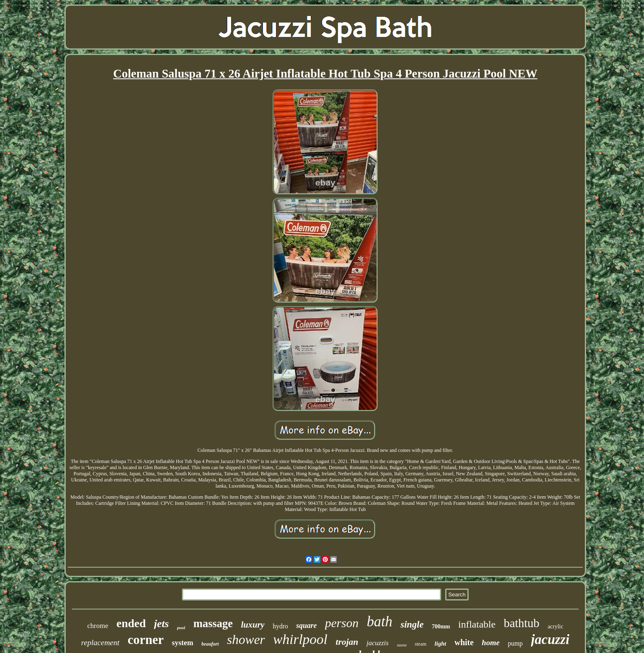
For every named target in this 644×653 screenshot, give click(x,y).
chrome (98, 626)
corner (146, 640)
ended (131, 623)
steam (421, 644)
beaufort (210, 644)
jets (161, 624)
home (491, 643)
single (412, 624)
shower (246, 639)
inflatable (477, 624)
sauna (402, 645)
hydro (280, 626)
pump (515, 643)
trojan (347, 642)
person (342, 623)
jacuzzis (377, 643)
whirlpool (300, 639)
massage (213, 623)
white (464, 642)
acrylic (555, 627)
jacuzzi (550, 639)
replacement (100, 643)
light (440, 644)
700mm (441, 627)
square (306, 626)
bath (379, 622)
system (183, 643)
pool (181, 628)
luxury (253, 625)
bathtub (521, 623)
